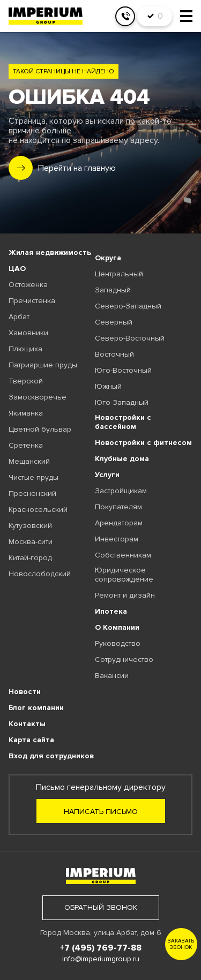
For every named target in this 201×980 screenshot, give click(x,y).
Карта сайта (31, 740)
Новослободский (40, 574)
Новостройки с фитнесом (143, 443)
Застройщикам (121, 491)
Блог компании (36, 708)
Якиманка (26, 413)
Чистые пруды (33, 477)
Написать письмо (101, 812)
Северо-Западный (128, 306)
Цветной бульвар (40, 429)
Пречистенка (32, 301)
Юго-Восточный (123, 370)
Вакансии (112, 676)
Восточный (114, 354)
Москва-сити (31, 542)
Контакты (27, 724)
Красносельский (38, 510)
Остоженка (28, 285)
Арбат (19, 317)
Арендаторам (119, 523)
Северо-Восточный (130, 338)
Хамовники (28, 333)
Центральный (119, 274)
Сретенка (26, 445)
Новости (25, 692)
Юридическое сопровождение (124, 575)
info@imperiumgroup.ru (101, 959)
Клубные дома (122, 459)
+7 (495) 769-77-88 (100, 948)
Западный (113, 290)
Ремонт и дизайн (125, 595)
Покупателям (118, 507)
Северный (114, 322)
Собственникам (123, 555)
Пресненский (32, 493)
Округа (108, 258)
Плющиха (25, 349)
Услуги (107, 475)
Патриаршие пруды (43, 365)
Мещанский (29, 461)
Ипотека (111, 611)
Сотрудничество (124, 659)
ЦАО (17, 269)
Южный (108, 386)
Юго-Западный (122, 402)
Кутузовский (30, 526)
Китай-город (30, 558)
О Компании (117, 627)
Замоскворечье (38, 397)
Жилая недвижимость (50, 252)
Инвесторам (117, 539)
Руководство (118, 643)
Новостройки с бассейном (123, 422)
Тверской (26, 381)
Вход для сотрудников (51, 756)
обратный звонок (101, 907)
